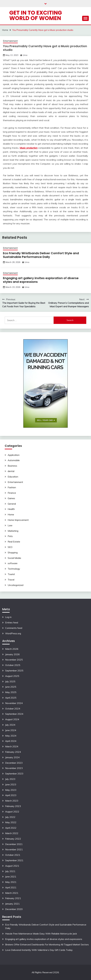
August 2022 (12, 812)
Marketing (13, 531)
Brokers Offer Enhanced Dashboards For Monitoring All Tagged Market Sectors (47, 944)
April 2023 (11, 795)
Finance (12, 493)
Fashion (12, 487)
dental (11, 471)
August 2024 (12, 719)
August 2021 (12, 866)
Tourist (11, 574)
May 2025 (11, 692)
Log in (8, 617)
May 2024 (11, 736)
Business (12, 466)
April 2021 (11, 887)
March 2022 (12, 833)
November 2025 (14, 660)
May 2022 (11, 822)
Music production (29, 148)
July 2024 (10, 725)
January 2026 (12, 654)
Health (11, 509)
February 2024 (13, 752)
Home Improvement (18, 520)
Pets (10, 536)
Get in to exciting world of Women (36, 15)
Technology (14, 569)
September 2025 (14, 671)
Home (11, 514)
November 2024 (14, 703)
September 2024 (14, 714)
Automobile (14, 460)
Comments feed (14, 628)
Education (13, 477)
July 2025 (10, 681)
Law (10, 525)
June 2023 (11, 784)
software (13, 563)
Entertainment (10, 41)
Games (11, 498)
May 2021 (11, 882)
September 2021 (14, 860)
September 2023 (14, 774)
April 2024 (11, 741)
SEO (10, 547)
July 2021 (10, 871)
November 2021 (14, 849)
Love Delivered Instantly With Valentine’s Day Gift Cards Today (39, 950)
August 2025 (12, 676)
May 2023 (11, 790)
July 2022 (10, 817)
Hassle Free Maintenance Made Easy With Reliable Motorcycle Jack (41, 934)
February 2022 (13, 839)
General (12, 504)
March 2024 (12, 746)
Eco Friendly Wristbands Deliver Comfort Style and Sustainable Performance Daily (41, 255)
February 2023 (13, 806)
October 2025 (13, 665)
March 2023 (12, 801)
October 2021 (13, 855)
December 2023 (14, 763)
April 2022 (11, 828)
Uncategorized (16, 585)
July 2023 (10, 779)
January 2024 (12, 757)
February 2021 (13, 898)
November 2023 (14, 768)
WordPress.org (13, 633)
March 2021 (12, 893)
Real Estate (14, 542)
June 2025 (11, 687)
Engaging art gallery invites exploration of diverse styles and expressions (41, 280)
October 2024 (13, 709)
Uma (25, 55)
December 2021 (14, 844)
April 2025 (11, 698)
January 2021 (12, 904)
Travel (11, 580)
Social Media (14, 558)
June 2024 (11, 730)
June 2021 (11, 877)
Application (14, 455)
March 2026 (12, 649)
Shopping (13, 552)
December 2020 (14, 909)
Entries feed (12, 622)
